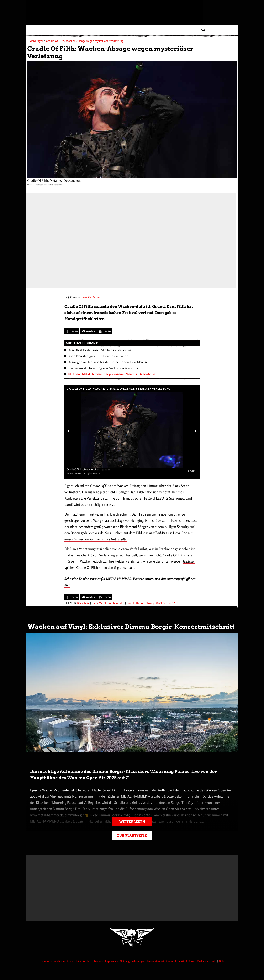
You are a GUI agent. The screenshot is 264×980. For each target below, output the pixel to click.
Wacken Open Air (167, 603)
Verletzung (147, 603)
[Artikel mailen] (88, 331)
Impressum (112, 961)
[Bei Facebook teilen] (72, 331)
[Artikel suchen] (203, 30)
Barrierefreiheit (156, 961)
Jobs (215, 961)
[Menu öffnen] (31, 30)
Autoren (191, 961)
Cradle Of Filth (101, 486)
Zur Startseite (132, 836)
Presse (170, 961)
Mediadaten (204, 961)
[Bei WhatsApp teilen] (105, 331)
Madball (155, 533)
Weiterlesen (132, 822)
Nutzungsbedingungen (133, 961)
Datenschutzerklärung (53, 961)
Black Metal (99, 603)
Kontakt (180, 961)
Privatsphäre (74, 961)
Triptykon (189, 561)
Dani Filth (133, 603)
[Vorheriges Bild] (68, 431)
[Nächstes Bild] (195, 431)
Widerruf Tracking (93, 961)
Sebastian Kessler (91, 297)
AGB (221, 961)
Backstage (83, 603)
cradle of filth (116, 603)
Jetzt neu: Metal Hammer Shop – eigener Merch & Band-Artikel (112, 374)
